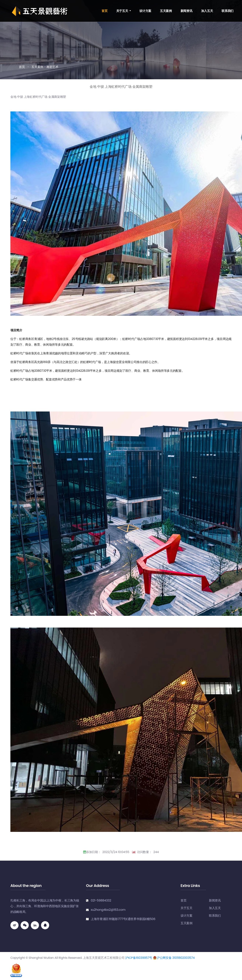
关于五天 (122, 11)
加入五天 (207, 11)
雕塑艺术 (52, 67)
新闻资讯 (187, 11)
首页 (104, 11)
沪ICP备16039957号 (139, 958)
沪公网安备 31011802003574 (174, 958)
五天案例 (166, 11)
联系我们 (228, 11)
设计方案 (145, 11)
